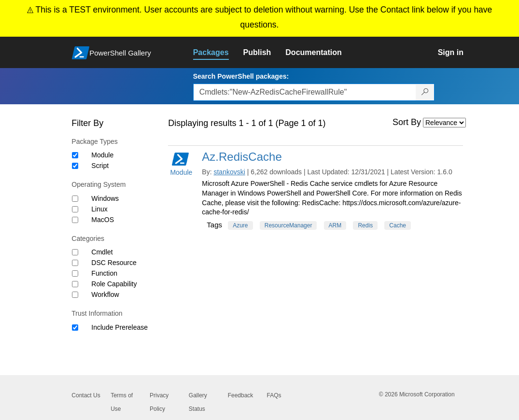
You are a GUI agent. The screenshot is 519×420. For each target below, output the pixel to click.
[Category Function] (75, 273)
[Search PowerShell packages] (425, 92)
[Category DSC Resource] (75, 263)
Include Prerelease (119, 327)
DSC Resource (114, 263)
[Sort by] (444, 123)
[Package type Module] (75, 155)
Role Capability (114, 284)
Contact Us (86, 395)
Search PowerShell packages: (241, 76)
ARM (335, 225)
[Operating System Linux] (75, 209)
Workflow (105, 294)
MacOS (103, 220)
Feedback (241, 395)
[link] (218, 53)
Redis (365, 225)
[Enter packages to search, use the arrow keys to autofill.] (305, 92)
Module (102, 155)
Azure (240, 225)
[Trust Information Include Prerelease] (75, 328)
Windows (105, 198)
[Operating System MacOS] (75, 220)
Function (104, 273)
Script (100, 166)
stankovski (229, 172)
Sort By (407, 122)
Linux (99, 209)
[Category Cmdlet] (75, 252)
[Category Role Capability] (75, 284)
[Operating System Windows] (75, 199)
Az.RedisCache (242, 157)
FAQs (274, 395)
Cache (398, 225)
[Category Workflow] (75, 295)
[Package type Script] (75, 166)
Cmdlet (102, 252)
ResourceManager (288, 225)
